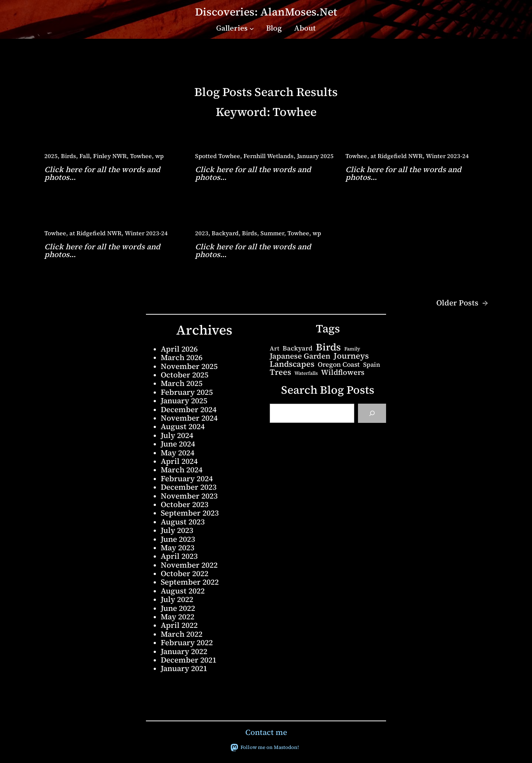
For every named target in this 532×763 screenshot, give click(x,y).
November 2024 (189, 418)
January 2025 (184, 401)
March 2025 (182, 383)
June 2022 (178, 608)
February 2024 (187, 478)
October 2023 (185, 504)
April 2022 (179, 625)
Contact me (266, 732)
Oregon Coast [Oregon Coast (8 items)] (339, 365)
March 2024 (182, 470)
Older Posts (462, 303)
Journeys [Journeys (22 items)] (351, 356)
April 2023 (179, 556)
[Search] (372, 413)
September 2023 (190, 513)
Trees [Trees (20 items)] (280, 372)
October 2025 (185, 375)
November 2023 (189, 496)
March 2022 (182, 634)
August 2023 (183, 522)
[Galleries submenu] (252, 28)
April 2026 (179, 349)
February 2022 (187, 642)
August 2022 (183, 591)
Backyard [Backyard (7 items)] (298, 348)
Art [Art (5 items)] (274, 348)
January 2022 (184, 651)
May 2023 (178, 548)
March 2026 (182, 357)
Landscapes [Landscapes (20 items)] (292, 364)
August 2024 (183, 426)
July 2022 (177, 599)
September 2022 (190, 582)
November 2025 (189, 366)
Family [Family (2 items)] (352, 349)
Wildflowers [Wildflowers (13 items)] (343, 373)
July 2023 (177, 530)
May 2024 (178, 453)
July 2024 (177, 435)
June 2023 (178, 539)
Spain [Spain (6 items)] (372, 365)
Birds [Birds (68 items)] (328, 347)
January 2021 (184, 668)
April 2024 (179, 461)
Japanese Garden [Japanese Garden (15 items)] (300, 356)
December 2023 (189, 487)
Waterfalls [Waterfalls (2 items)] (306, 373)
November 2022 (189, 565)
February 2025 (187, 392)
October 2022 (185, 573)
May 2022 (178, 617)
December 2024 (189, 409)
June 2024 (178, 444)
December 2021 (189, 660)
